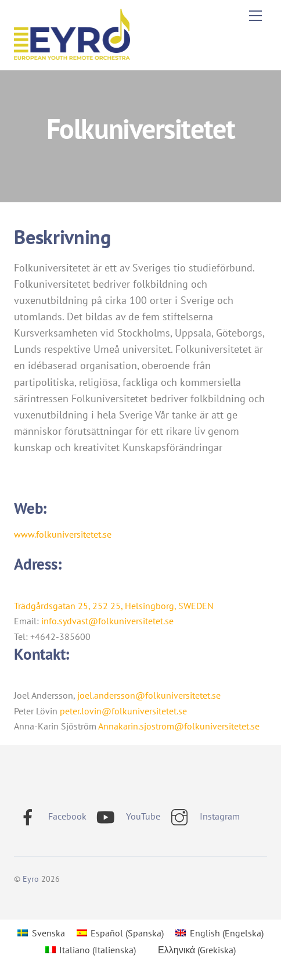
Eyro (31, 879)
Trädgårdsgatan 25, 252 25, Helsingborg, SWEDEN (114, 606)
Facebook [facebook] (50, 816)
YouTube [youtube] (126, 816)
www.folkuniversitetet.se (63, 534)
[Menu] (255, 16)
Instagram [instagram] (203, 816)
